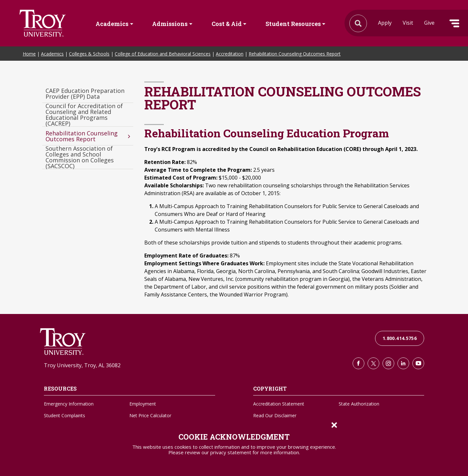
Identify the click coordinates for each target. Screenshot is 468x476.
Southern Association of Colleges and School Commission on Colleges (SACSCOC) (80, 157)
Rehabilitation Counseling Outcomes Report (295, 54)
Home (29, 54)
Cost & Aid (227, 24)
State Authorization (359, 404)
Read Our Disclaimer (275, 415)
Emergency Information (69, 404)
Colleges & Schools (89, 54)
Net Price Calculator (150, 415)
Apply (385, 23)
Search (43, 23)
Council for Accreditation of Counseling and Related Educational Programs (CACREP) (84, 115)
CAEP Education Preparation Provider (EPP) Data (85, 94)
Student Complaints (65, 415)
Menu (454, 23)
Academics (112, 24)
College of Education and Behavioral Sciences (163, 54)
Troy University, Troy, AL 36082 (82, 365)
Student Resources (293, 24)
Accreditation (230, 54)
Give (429, 23)
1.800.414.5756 (400, 338)
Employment (143, 404)
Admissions (170, 24)
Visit (408, 23)
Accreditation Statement (279, 404)
